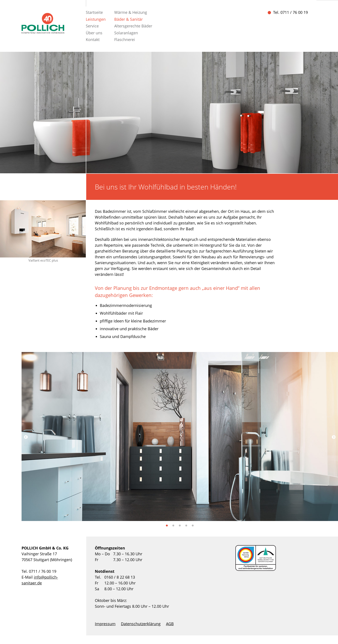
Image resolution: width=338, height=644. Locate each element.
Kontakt (93, 39)
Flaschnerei (125, 39)
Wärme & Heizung (131, 12)
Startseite (94, 12)
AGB (170, 624)
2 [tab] (173, 526)
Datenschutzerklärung (141, 624)
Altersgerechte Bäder (133, 26)
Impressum (105, 624)
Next (334, 437)
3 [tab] (180, 526)
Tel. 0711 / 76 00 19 (290, 12)
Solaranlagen (126, 33)
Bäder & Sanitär (128, 19)
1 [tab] (167, 526)
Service (92, 26)
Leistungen (96, 19)
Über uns (94, 33)
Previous (26, 437)
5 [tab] (193, 526)
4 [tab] (186, 526)
